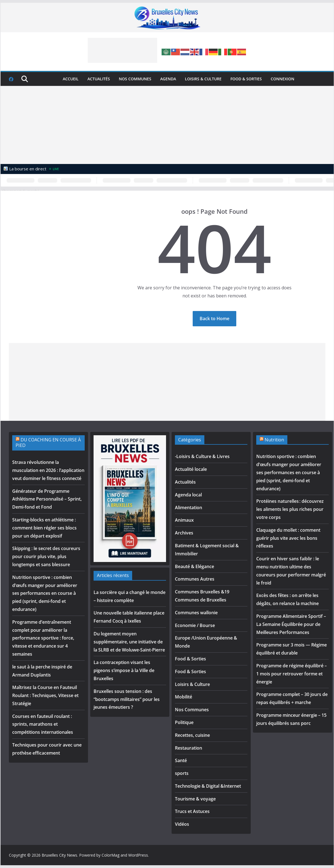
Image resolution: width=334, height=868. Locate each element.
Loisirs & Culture (203, 79)
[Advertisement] (122, 50)
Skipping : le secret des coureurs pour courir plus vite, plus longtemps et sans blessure (46, 556)
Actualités (99, 79)
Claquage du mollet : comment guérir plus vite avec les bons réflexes (288, 538)
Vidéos (182, 824)
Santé (181, 760)
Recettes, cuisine (192, 735)
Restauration (189, 748)
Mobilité (184, 697)
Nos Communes (135, 79)
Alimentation (189, 508)
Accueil (71, 79)
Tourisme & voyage (195, 799)
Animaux (184, 520)
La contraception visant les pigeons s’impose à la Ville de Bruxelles (124, 670)
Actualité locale (191, 469)
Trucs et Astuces (192, 811)
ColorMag (111, 855)
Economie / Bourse (195, 625)
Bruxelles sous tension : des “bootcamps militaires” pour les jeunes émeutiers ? (127, 699)
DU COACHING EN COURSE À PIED (48, 443)
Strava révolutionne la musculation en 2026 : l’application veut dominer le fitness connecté (48, 470)
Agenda (168, 79)
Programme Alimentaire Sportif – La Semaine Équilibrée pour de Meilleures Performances (291, 624)
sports (182, 773)
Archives (184, 533)
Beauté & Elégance (194, 566)
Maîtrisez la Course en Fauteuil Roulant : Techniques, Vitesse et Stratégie (45, 695)
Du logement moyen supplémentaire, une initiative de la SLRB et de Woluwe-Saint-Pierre (129, 642)
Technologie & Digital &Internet (208, 786)
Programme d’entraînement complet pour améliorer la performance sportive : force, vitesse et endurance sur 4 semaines (43, 638)
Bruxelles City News (59, 855)
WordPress (138, 855)
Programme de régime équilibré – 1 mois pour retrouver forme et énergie (292, 674)
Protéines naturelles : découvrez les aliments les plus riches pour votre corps (290, 509)
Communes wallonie (196, 613)
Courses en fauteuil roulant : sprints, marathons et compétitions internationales (43, 724)
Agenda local (188, 495)
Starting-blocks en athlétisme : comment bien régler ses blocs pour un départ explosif (44, 528)
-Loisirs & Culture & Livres (202, 456)
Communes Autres (195, 579)
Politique (184, 722)
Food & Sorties (246, 79)
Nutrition (274, 440)
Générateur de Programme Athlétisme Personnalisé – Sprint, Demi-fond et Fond (47, 499)
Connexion (282, 79)
